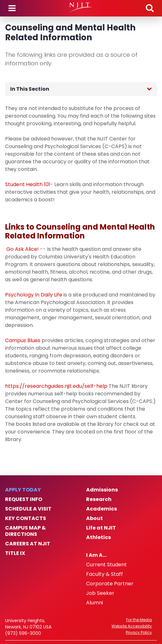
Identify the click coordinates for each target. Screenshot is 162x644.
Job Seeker (100, 593)
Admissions (102, 490)
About (94, 518)
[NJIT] (81, 8)
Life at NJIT (101, 528)
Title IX (15, 553)
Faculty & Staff (105, 574)
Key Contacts (26, 518)
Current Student (106, 565)
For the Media (139, 620)
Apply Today (23, 490)
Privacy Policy (139, 633)
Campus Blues (23, 340)
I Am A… (96, 555)
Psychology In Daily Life (34, 295)
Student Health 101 (28, 184)
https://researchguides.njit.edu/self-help (56, 386)
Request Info (24, 499)
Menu (12, 8)
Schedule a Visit (28, 509)
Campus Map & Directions (25, 531)
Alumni (94, 603)
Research (99, 499)
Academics (101, 509)
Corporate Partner (110, 584)
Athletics (98, 537)
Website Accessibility (132, 626)
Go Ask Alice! (23, 249)
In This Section (30, 89)
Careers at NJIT (28, 544)
